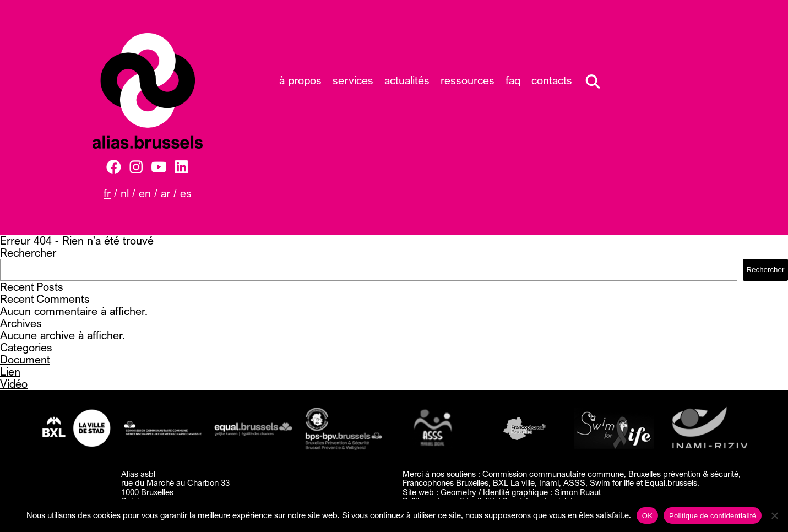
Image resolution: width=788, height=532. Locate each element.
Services (353, 80)
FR (107, 193)
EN (145, 193)
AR (165, 193)
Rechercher (28, 253)
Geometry (458, 492)
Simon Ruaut (578, 492)
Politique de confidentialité (713, 516)
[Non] (774, 515)
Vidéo (14, 384)
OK (647, 516)
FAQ (513, 80)
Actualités (407, 80)
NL (125, 193)
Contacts (552, 80)
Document (25, 359)
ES (186, 193)
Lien (10, 371)
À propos (300, 80)
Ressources (468, 80)
